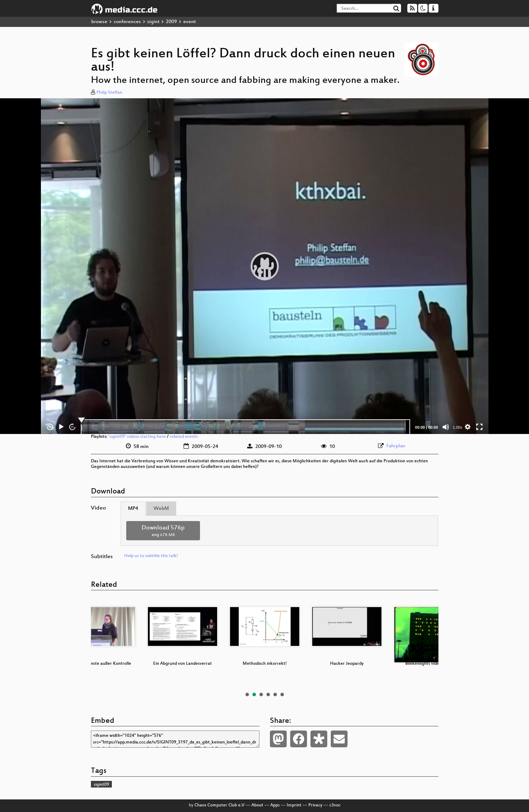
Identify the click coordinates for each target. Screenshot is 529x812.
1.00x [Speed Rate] (457, 427)
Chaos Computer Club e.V (219, 805)
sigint (153, 22)
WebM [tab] (161, 509)
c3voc (335, 805)
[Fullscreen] (479, 427)
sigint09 (101, 785)
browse (99, 22)
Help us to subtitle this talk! (151, 556)
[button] (265, 266)
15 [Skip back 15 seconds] (50, 427)
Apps (275, 805)
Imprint (294, 805)
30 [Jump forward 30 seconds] (72, 427)
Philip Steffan (109, 93)
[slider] (246, 427)
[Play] (61, 427)
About (257, 805)
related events (184, 437)
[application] (265, 266)
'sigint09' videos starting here (137, 437)
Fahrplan (396, 446)
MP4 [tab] (133, 509)
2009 (171, 22)
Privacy (315, 805)
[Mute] (446, 427)
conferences (127, 22)
